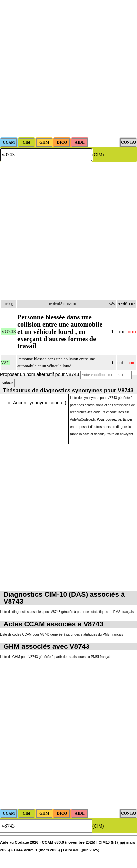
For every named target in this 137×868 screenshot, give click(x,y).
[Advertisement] (68, 69)
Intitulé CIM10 (63, 304)
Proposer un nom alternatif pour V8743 (39, 374)
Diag (9, 304)
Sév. (112, 304)
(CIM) (98, 155)
